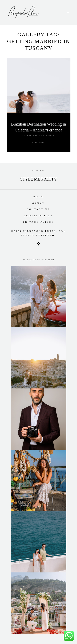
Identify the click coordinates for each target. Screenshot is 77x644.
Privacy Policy (38, 222)
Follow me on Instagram (38, 260)
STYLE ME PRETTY (39, 179)
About (39, 203)
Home (39, 196)
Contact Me (38, 209)
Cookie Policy (38, 215)
